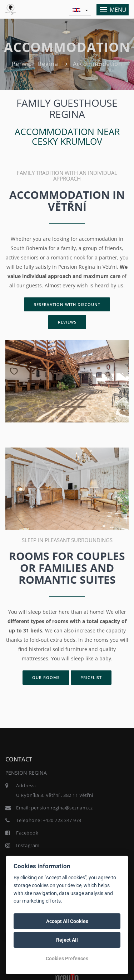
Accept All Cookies (67, 921)
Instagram (28, 845)
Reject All (67, 940)
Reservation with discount (67, 304)
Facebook (27, 833)
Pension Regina (35, 64)
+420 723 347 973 (62, 820)
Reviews (67, 322)
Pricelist (91, 677)
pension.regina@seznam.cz (62, 808)
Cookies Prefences (67, 959)
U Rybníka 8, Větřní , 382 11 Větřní (55, 795)
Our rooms (46, 677)
